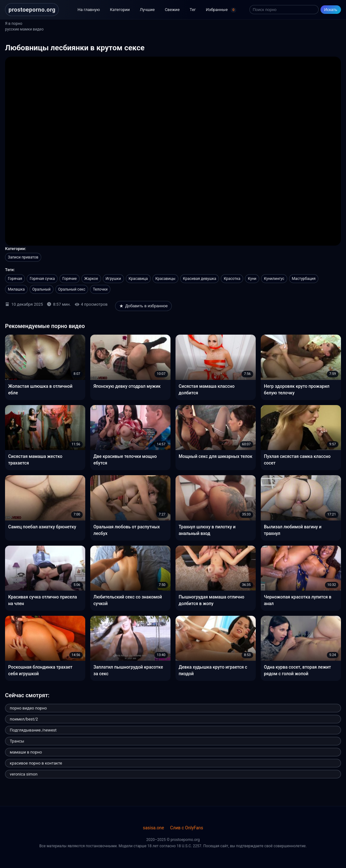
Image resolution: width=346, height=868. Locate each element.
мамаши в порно (26, 752)
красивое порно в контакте (36, 763)
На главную (89, 10)
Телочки (100, 289)
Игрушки (113, 279)
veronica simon (24, 774)
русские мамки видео (24, 29)
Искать (331, 10)
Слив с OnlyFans (187, 828)
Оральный (42, 289)
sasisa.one (153, 828)
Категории (120, 10)
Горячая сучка (42, 279)
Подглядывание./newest (33, 730)
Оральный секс (72, 289)
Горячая (15, 279)
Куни (252, 279)
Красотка (232, 279)
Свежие (172, 10)
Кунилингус (274, 279)
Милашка (16, 289)
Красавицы (165, 279)
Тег (193, 10)
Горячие (70, 279)
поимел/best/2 (24, 719)
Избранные (221, 10)
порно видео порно (28, 708)
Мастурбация (304, 279)
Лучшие (147, 10)
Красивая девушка (200, 279)
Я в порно (14, 24)
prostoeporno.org (32, 10)
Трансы (17, 741)
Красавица (138, 279)
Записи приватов (23, 257)
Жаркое (91, 279)
